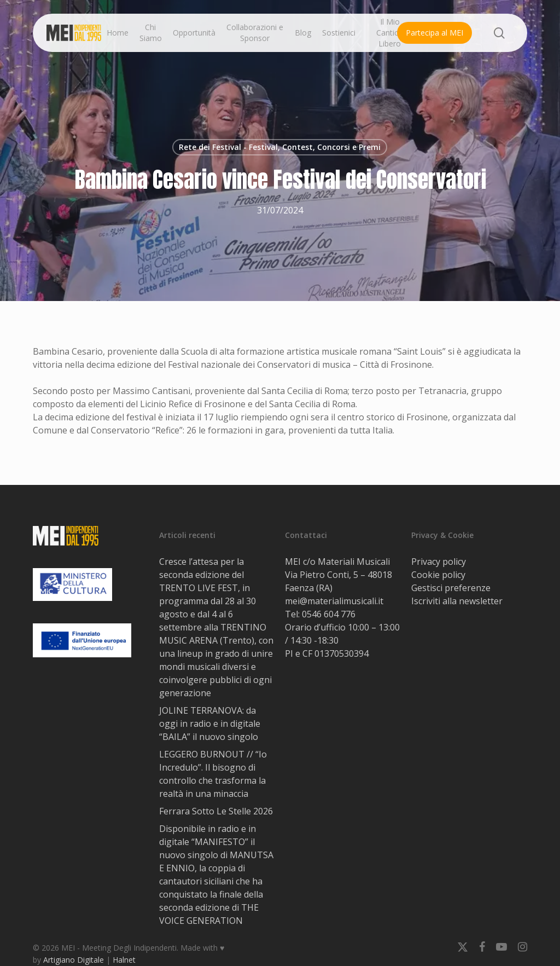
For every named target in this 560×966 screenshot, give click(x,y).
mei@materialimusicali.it (334, 601)
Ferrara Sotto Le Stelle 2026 (216, 811)
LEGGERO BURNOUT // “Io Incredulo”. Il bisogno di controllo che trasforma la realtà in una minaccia (213, 774)
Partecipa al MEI (434, 33)
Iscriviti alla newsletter (457, 601)
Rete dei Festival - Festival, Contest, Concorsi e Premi (280, 147)
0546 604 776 (329, 614)
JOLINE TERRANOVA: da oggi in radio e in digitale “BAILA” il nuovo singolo (210, 724)
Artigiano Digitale (74, 960)
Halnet (124, 960)
